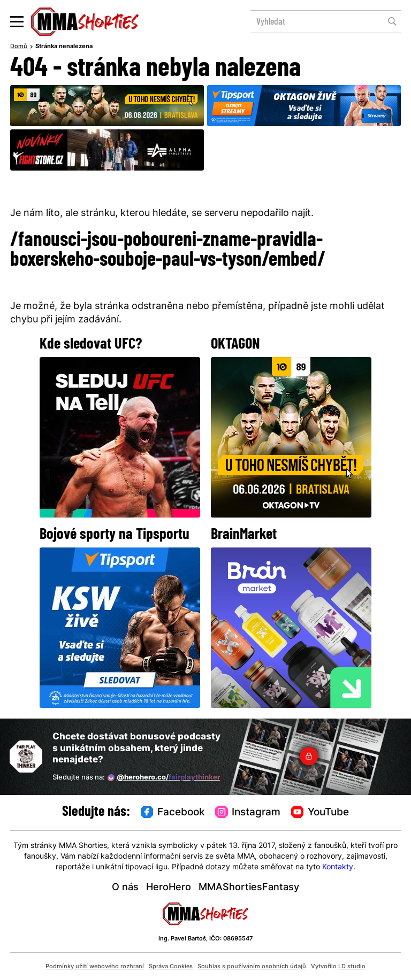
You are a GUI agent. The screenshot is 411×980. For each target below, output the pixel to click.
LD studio (352, 967)
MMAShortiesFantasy (249, 888)
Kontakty (338, 867)
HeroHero (169, 888)
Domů (19, 47)
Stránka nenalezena (64, 47)
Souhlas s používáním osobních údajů (252, 967)
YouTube (320, 812)
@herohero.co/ (164, 778)
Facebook (173, 812)
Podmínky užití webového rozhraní (95, 967)
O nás (125, 888)
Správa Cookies (171, 967)
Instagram (248, 812)
